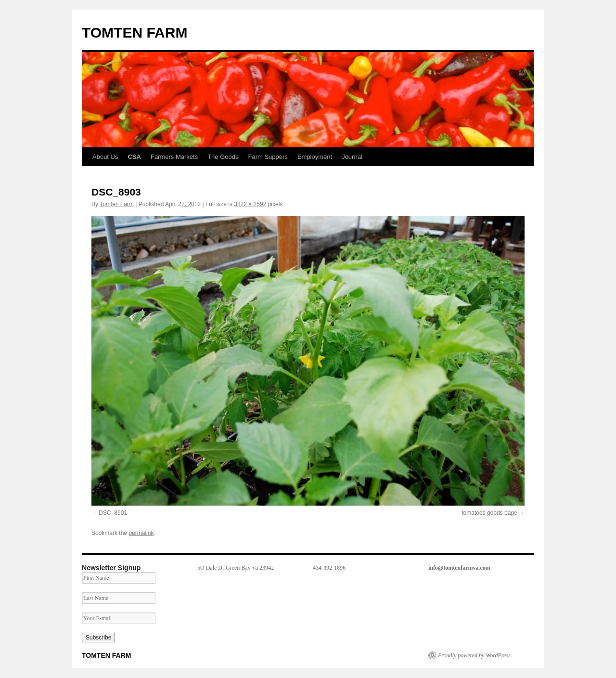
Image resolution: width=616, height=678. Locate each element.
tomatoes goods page (489, 513)
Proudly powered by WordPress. (475, 655)
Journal (352, 157)
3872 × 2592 (250, 204)
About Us (105, 157)
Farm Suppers (268, 157)
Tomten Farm (117, 204)
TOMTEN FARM (135, 33)
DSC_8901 (113, 513)
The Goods (223, 157)
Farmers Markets (174, 157)
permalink (141, 533)
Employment (315, 157)
